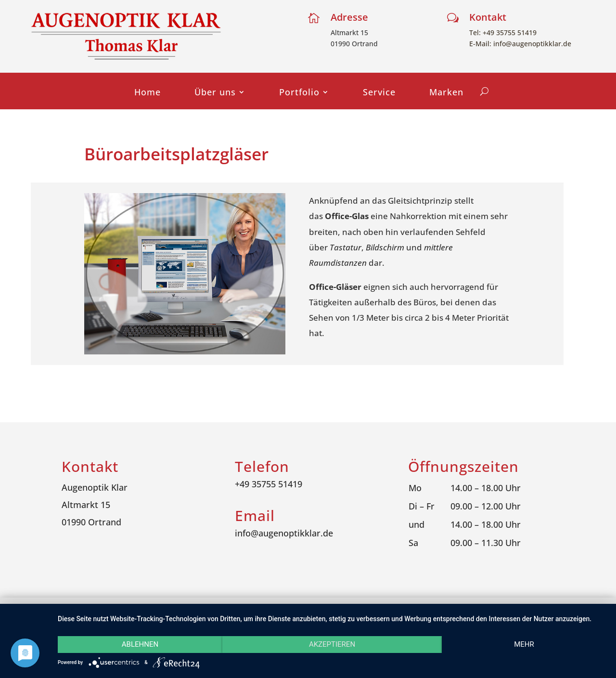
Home (148, 93)
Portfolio (299, 93)
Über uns (215, 93)
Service (379, 93)
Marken (446, 93)
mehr (524, 644)
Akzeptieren (332, 644)
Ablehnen (140, 644)
